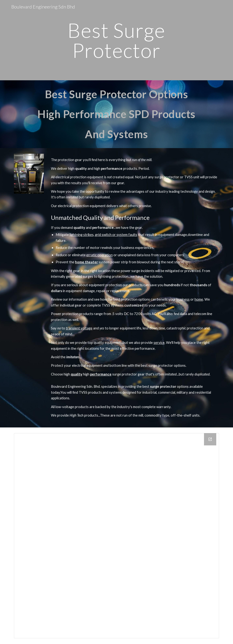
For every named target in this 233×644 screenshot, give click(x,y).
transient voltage (79, 328)
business (183, 299)
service (159, 343)
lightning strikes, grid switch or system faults (103, 235)
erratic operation (100, 255)
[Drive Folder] (116, 536)
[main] (116, 40)
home (199, 299)
